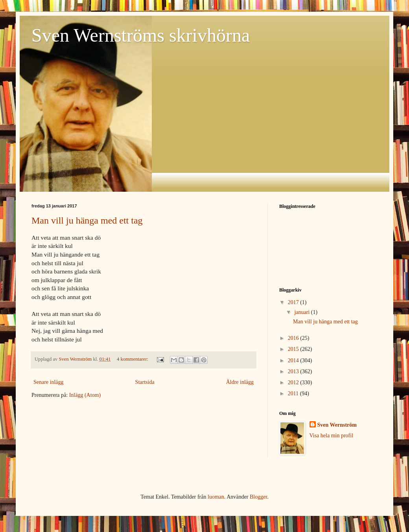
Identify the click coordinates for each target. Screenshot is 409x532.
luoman (216, 497)
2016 (294, 338)
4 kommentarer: (133, 359)
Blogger (258, 497)
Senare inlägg (49, 382)
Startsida (145, 382)
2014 (294, 360)
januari (302, 312)
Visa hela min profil (332, 436)
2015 (294, 349)
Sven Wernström (337, 425)
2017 (294, 302)
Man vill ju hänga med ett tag (87, 220)
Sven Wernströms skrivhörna (141, 35)
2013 (294, 371)
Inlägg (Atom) (85, 395)
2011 (294, 393)
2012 (294, 382)
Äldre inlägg (240, 382)
